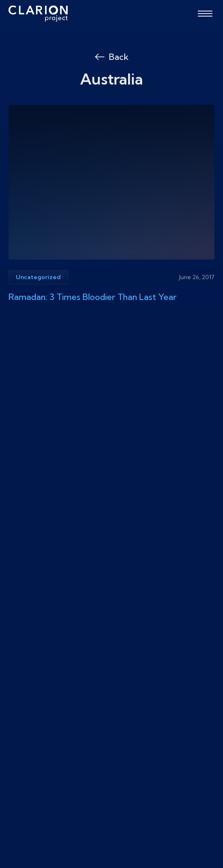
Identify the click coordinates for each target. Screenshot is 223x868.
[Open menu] (205, 14)
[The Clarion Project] (38, 14)
